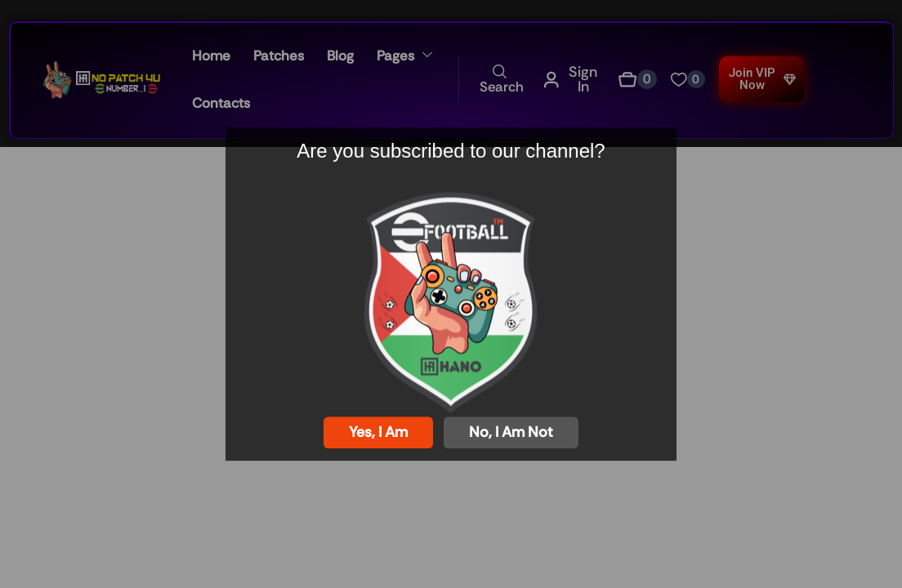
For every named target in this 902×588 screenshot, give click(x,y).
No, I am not (511, 432)
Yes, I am (378, 432)
